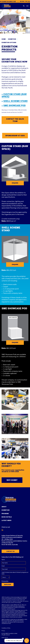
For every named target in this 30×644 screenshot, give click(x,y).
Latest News (6, 520)
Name (3, 560)
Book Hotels (7, 517)
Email (3, 566)
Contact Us (10, 551)
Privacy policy (5, 581)
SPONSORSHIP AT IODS (15, 136)
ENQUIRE (15, 183)
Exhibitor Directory (9, 1)
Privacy (3, 631)
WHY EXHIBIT (12, 480)
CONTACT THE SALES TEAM (15, 120)
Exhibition (6, 510)
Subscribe (8, 585)
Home (4, 39)
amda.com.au (5, 638)
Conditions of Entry (6, 628)
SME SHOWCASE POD (14, 105)
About (4, 507)
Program (5, 514)
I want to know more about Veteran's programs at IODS (15, 573)
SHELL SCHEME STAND (15, 101)
